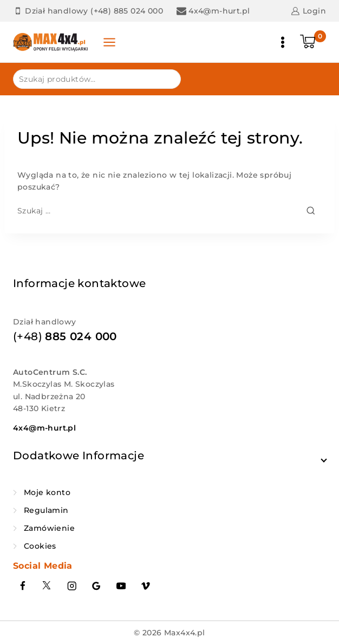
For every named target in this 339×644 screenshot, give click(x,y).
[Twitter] (47, 586)
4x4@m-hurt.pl (44, 428)
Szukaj (166, 78)
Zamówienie (49, 528)
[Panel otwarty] (109, 42)
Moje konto (47, 492)
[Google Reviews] (97, 586)
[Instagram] (72, 586)
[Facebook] (22, 586)
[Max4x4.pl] (51, 42)
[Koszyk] (313, 42)
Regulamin (46, 510)
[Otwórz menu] (283, 42)
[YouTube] (121, 586)
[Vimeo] (146, 586)
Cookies (40, 546)
